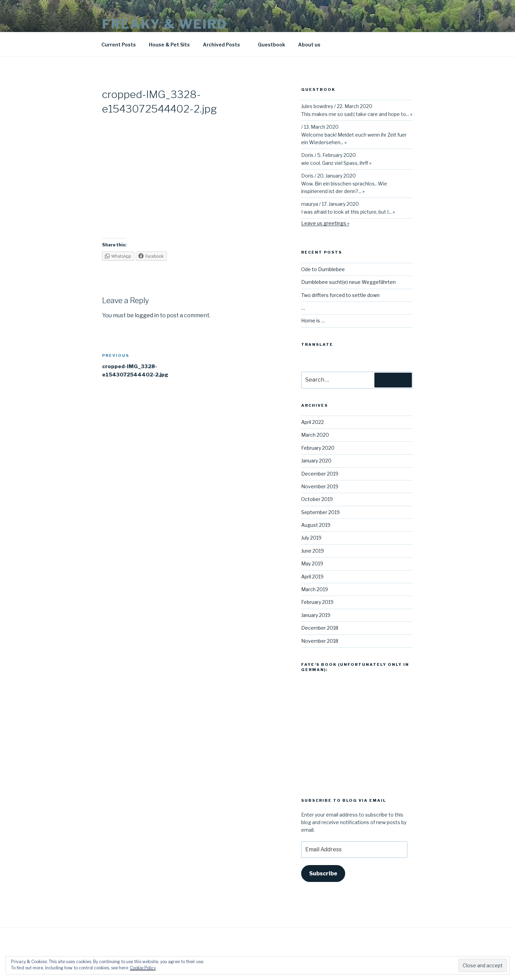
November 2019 (320, 486)
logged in (147, 315)
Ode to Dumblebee (323, 269)
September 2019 (320, 512)
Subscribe (323, 874)
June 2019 (313, 551)
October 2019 (317, 499)
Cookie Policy (143, 968)
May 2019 (312, 563)
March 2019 (315, 589)
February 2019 (317, 602)
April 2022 (313, 422)
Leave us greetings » (325, 223)
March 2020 (315, 435)
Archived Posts (225, 45)
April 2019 (312, 577)
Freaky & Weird (165, 24)
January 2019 (316, 615)
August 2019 (316, 525)
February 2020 (318, 448)
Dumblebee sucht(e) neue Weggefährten (348, 282)
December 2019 (320, 474)
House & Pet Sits (169, 45)
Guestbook (271, 45)
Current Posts (119, 45)
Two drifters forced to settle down (340, 295)
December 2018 (320, 628)
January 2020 (316, 461)
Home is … (313, 321)
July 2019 (311, 538)
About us (309, 45)
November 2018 (320, 641)
